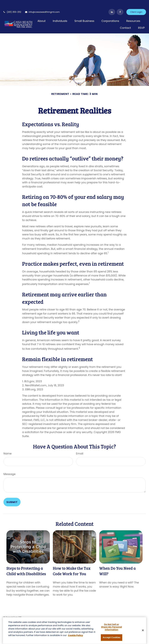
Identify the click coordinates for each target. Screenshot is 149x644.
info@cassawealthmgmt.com (42, 3)
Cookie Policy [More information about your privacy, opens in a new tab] (75, 635)
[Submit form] (12, 493)
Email (80, 444)
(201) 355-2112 (12, 3)
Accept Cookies (112, 638)
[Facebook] (120, 3)
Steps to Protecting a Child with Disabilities (26, 562)
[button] (42, 12)
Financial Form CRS (14, 608)
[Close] (143, 631)
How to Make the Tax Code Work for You (72, 562)
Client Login (136, 3)
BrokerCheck (60, 613)
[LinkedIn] (112, 3)
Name (8, 444)
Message (9, 465)
